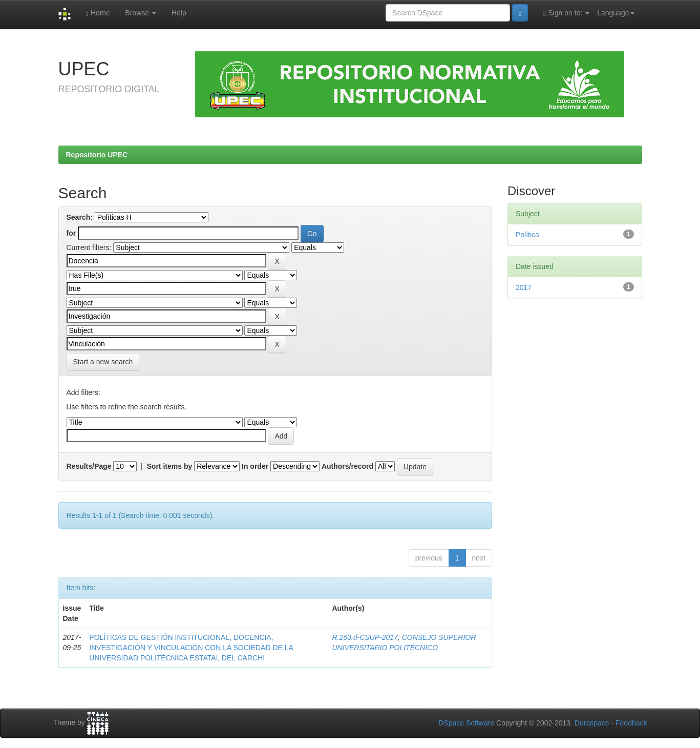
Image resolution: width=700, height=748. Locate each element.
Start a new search (103, 362)
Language (616, 13)
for (71, 233)
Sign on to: (566, 13)
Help (179, 13)
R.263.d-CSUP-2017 (365, 637)
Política (527, 235)
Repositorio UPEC (97, 155)
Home (98, 13)
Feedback (631, 723)
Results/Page (89, 466)
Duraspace (592, 723)
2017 (524, 287)
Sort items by (170, 466)
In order (255, 466)
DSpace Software (466, 723)
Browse (141, 13)
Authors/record (347, 466)
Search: (80, 217)
